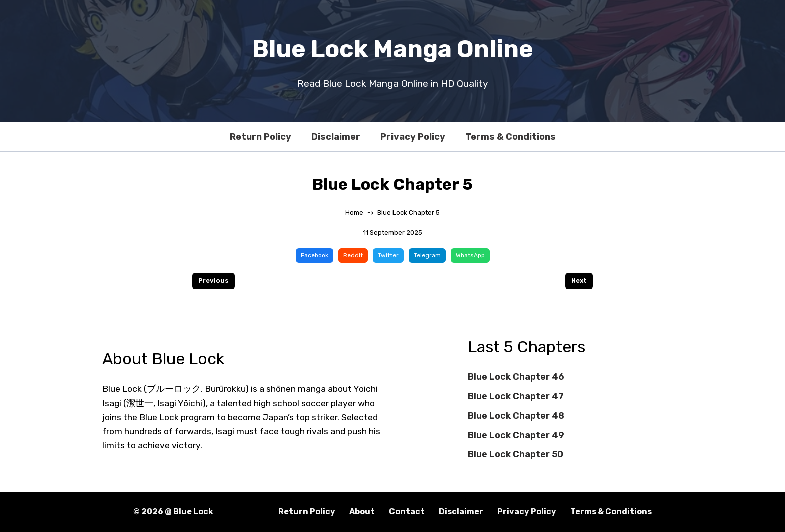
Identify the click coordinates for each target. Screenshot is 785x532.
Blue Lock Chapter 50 (515, 454)
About (362, 512)
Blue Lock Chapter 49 (516, 435)
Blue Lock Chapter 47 (516, 396)
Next (579, 281)
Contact (407, 512)
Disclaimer (336, 137)
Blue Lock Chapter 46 (516, 377)
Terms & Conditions (510, 137)
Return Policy (261, 137)
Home (354, 212)
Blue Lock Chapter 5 (409, 212)
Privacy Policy (413, 137)
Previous (214, 281)
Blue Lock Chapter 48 (516, 416)
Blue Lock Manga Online (393, 49)
